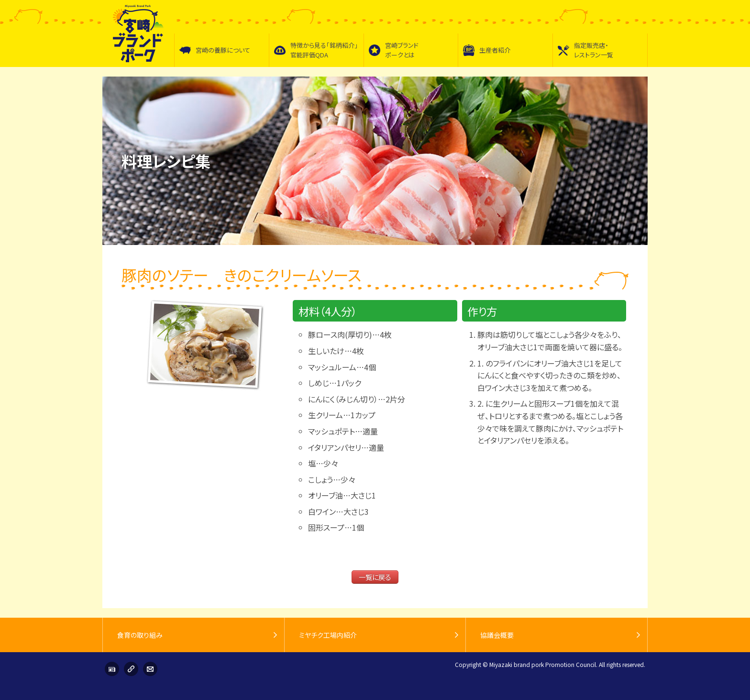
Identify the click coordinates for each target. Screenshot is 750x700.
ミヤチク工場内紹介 (328, 635)
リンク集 (131, 669)
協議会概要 (497, 635)
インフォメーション (112, 669)
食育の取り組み (140, 635)
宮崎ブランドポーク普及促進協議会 (138, 33)
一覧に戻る (375, 577)
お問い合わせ (150, 669)
